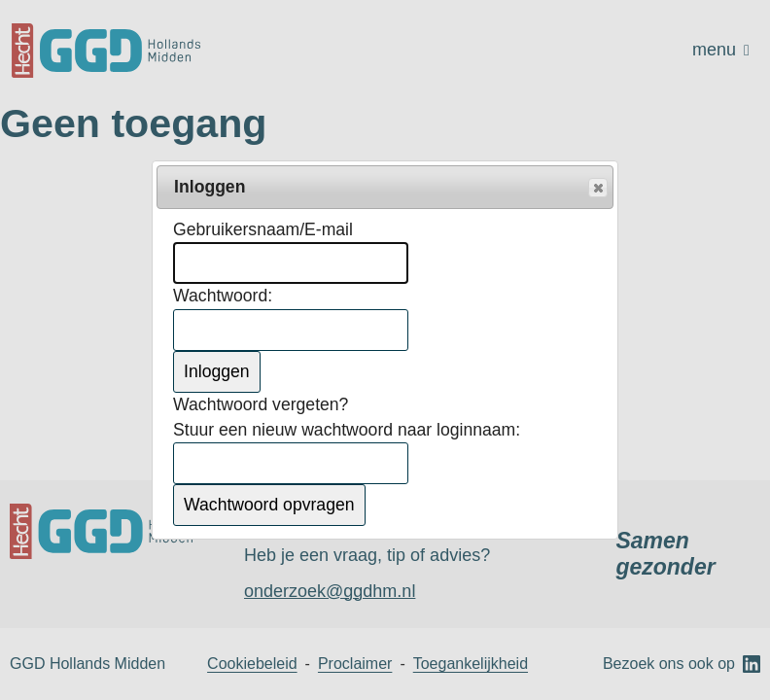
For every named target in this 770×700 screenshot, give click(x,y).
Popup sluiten (597, 189)
